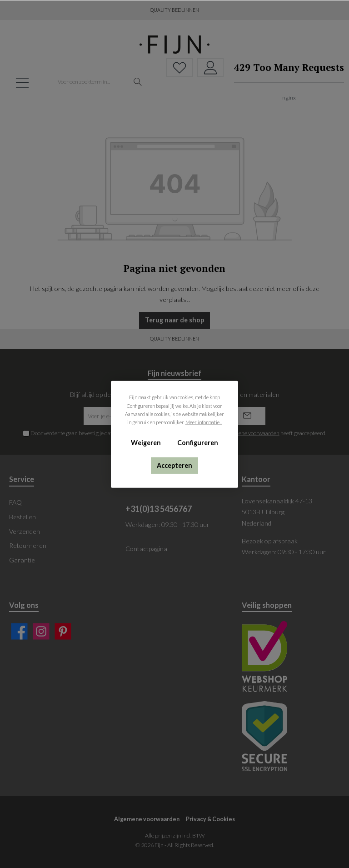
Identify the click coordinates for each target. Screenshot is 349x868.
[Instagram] (41, 631)
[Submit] (247, 416)
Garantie (22, 560)
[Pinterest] (63, 631)
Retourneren (28, 545)
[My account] (210, 68)
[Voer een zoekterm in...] (91, 82)
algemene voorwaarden (252, 433)
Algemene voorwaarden (147, 819)
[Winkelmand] (286, 83)
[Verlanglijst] (179, 68)
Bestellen (22, 517)
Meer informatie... (204, 422)
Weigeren (146, 442)
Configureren (198, 442)
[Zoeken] (138, 82)
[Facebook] (19, 631)
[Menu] (22, 83)
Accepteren (174, 465)
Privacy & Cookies (210, 819)
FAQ (15, 502)
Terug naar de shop (174, 320)
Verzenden (25, 531)
